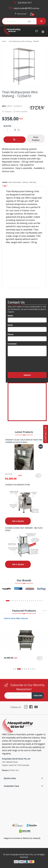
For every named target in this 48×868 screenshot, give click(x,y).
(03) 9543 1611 (25, 3)
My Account (22, 14)
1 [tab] (13, 669)
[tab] (5, 183)
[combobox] (14, 21)
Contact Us (46, 434)
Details (5, 182)
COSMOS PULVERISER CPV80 (17, 485)
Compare (7, 112)
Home (4, 41)
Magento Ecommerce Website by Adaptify (22, 838)
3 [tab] (20, 669)
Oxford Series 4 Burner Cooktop (18, 618)
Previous (43, 612)
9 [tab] (33, 669)
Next (46, 612)
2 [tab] (17, 669)
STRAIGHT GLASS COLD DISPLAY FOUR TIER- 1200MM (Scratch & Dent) (24, 441)
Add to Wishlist (20, 112)
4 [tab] (22, 669)
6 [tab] (26, 669)
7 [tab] (29, 669)
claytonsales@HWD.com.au (26, 8)
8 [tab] (31, 669)
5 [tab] (24, 669)
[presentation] (27, 363)
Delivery (25, 182)
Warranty (33, 182)
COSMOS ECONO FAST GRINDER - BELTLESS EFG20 (24, 529)
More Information (15, 182)
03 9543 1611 (14, 770)
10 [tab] (35, 669)
